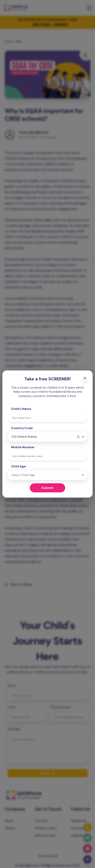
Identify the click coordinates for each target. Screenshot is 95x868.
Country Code (22, 428)
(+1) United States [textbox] (24, 437)
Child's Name (21, 409)
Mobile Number (23, 447)
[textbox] (33, 475)
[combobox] (47, 437)
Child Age (18, 466)
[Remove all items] (78, 437)
